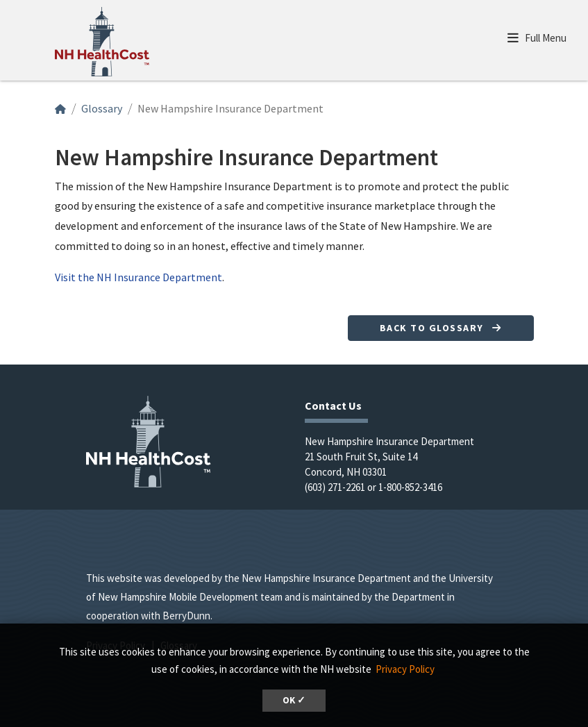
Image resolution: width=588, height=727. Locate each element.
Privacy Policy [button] (405, 669)
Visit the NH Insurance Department (138, 277)
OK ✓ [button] (294, 700)
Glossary (102, 108)
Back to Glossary (441, 328)
